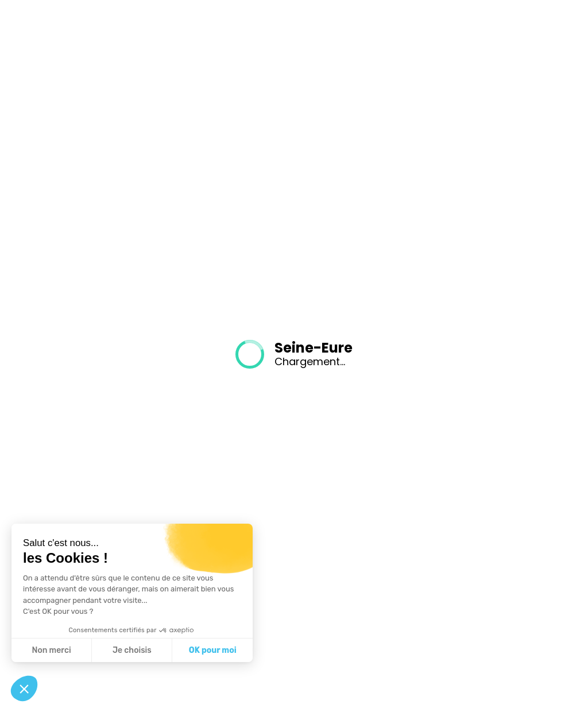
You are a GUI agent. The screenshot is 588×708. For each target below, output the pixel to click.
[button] (24, 688)
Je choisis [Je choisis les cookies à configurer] (132, 650)
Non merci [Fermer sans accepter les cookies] (51, 650)
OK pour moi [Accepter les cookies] (213, 650)
